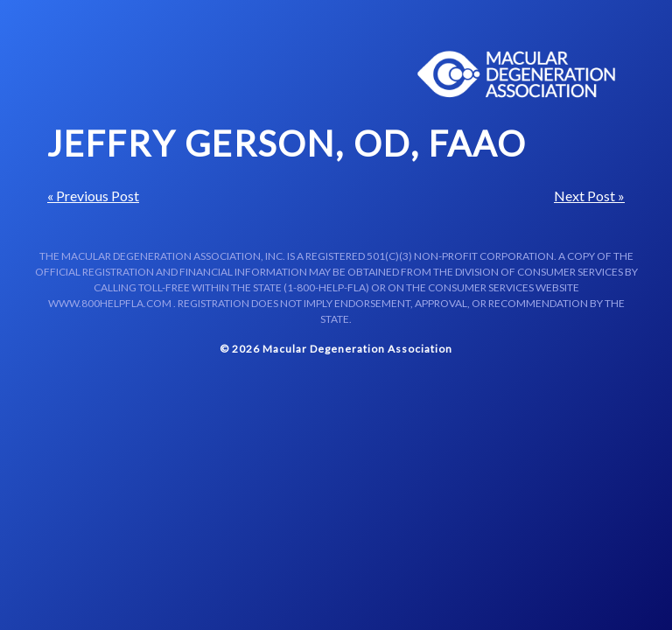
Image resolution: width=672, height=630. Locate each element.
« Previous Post (93, 196)
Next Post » (589, 196)
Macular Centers (517, 74)
